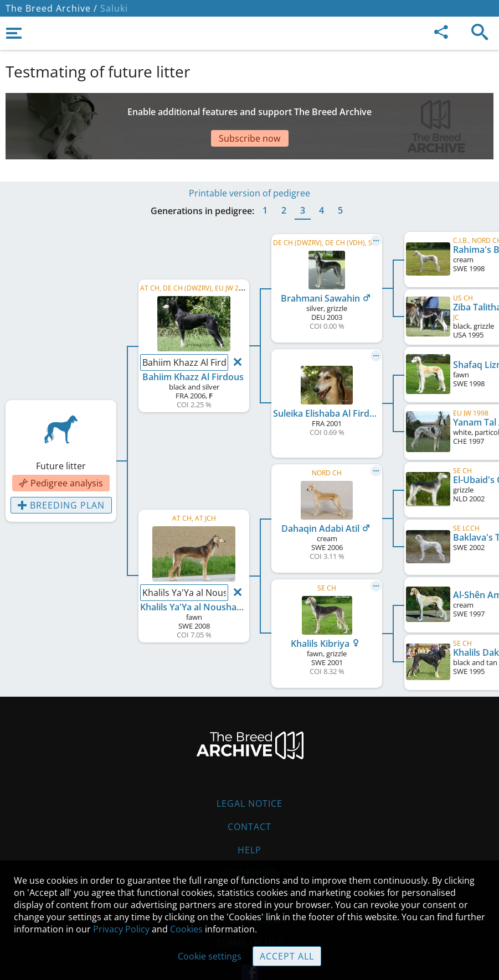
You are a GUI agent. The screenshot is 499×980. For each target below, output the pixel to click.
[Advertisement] (249, 112)
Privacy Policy (121, 929)
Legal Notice (249, 770)
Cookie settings (210, 956)
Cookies (186, 929)
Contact (249, 794)
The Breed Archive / (52, 8)
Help (249, 817)
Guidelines (249, 840)
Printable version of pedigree (249, 160)
